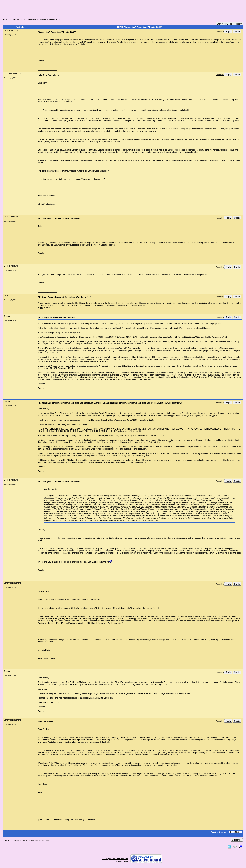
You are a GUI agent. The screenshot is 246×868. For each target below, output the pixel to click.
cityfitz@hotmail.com (47, 204)
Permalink (220, 32)
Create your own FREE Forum (115, 859)
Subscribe (237, 840)
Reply (239, 24)
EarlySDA (7, 20)
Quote (237, 31)
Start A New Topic (225, 24)
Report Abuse (122, 861)
